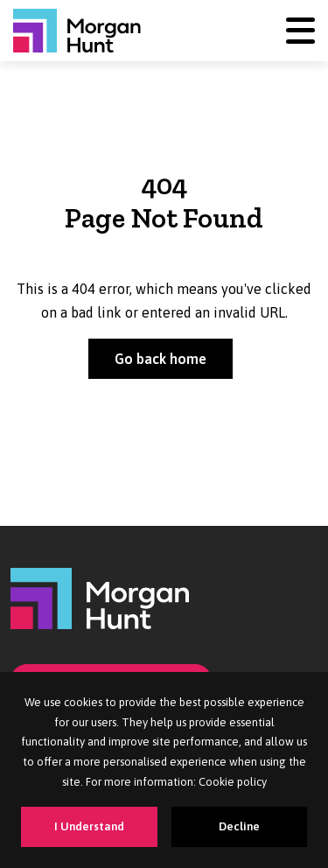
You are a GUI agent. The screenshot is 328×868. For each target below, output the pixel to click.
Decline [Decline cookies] (239, 826)
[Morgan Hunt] (77, 31)
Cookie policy (233, 782)
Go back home (161, 359)
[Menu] (300, 30)
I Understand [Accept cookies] (89, 826)
